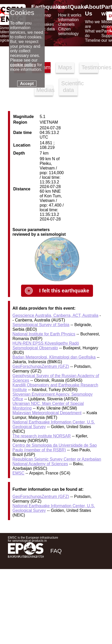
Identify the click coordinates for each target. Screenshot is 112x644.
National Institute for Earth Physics (44, 334)
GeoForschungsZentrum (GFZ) (41, 366)
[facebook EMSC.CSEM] (55, 587)
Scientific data (69, 87)
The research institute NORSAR (42, 436)
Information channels (68, 22)
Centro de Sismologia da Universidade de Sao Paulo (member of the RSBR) (55, 448)
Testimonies (90, 67)
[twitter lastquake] (69, 587)
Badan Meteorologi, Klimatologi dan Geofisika (54, 357)
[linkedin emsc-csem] (82, 587)
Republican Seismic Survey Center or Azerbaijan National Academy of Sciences (57, 461)
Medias (45, 90)
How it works (70, 15)
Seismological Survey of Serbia (41, 325)
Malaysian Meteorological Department (47, 413)
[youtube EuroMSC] (97, 587)
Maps (65, 67)
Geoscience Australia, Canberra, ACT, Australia (55, 315)
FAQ (56, 551)
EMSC (18, 473)
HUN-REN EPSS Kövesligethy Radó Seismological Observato (46, 346)
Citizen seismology (68, 31)
